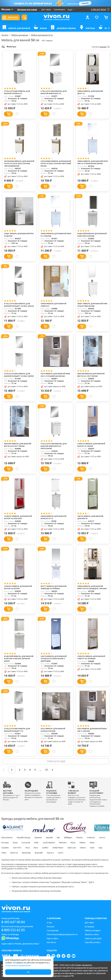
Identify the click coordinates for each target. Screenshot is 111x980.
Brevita (85, 838)
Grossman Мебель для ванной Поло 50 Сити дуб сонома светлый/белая (19, 164)
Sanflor (58, 848)
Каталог (5, 35)
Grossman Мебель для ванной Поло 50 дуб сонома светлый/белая (56, 164)
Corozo (5, 843)
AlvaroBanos (35, 891)
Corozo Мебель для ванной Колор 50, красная (18, 518)
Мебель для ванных (20, 35)
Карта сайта (52, 938)
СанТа (83, 853)
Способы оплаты (93, 942)
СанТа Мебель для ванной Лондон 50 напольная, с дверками (54, 659)
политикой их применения (18, 966)
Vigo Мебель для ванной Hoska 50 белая (53, 730)
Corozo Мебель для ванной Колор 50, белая (18, 588)
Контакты (51, 942)
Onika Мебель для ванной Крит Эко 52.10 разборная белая (93, 163)
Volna (22, 853)
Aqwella (52, 838)
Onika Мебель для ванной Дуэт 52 (90, 92)
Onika (4, 848)
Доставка (46, 10)
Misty (89, 843)
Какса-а (72, 853)
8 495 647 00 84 (14, 922)
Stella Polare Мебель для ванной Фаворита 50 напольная (54, 446)
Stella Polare (71, 848)
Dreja (27, 843)
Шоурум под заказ (27, 10)
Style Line (86, 848)
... (46, 770)
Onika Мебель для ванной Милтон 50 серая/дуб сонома (92, 588)
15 (53, 770)
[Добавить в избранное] (17, 114)
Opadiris (15, 848)
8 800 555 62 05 (14, 930)
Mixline (99, 843)
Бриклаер (46, 853)
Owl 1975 (28, 848)
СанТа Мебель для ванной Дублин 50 (91, 518)
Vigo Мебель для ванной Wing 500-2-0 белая (92, 730)
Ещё (71, 10)
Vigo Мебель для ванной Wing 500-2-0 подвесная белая (56, 375)
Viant (4, 853)
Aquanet (40, 838)
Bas (62, 838)
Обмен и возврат (93, 931)
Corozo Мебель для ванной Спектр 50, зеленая (91, 658)
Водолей (59, 853)
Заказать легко (92, 934)
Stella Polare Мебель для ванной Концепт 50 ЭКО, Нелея (19, 375)
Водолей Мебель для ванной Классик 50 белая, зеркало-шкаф (19, 659)
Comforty (97, 838)
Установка (89, 927)
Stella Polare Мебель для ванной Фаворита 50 (54, 92)
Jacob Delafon (63, 843)
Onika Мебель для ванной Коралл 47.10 (54, 518)
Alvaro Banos (7, 838)
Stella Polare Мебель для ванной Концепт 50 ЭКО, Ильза (19, 305)
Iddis (50, 843)
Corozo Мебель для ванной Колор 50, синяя (91, 445)
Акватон (33, 853)
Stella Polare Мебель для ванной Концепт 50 (17, 730)
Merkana (78, 843)
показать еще (56, 762)
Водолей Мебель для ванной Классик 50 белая (92, 235)
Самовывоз (60, 10)
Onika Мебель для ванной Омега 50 (54, 305)
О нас (49, 923)
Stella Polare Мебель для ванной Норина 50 (17, 92)
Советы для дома (93, 938)
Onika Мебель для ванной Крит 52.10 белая (54, 235)
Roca (39, 848)
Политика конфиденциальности (62, 934)
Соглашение (53, 931)
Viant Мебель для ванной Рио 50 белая (19, 235)
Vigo (13, 853)
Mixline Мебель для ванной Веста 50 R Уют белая (18, 445)
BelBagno (73, 838)
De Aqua (16, 843)
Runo (48, 848)
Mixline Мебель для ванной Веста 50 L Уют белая (91, 375)
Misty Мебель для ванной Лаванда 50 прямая (54, 588)
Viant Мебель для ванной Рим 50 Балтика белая (93, 305)
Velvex (98, 848)
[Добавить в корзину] (9, 114)
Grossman (39, 843)
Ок (28, 972)
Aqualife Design (25, 838)
